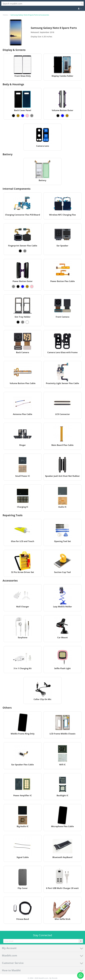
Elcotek (55, 978)
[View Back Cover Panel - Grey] (32, 116)
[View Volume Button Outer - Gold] (67, 116)
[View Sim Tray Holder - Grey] (23, 322)
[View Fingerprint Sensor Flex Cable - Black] (20, 251)
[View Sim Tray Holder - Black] (18, 322)
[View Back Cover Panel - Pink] (27, 116)
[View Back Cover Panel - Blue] (23, 116)
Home (5, 15)
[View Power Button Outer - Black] (18, 287)
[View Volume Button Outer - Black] (58, 116)
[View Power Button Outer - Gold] (27, 287)
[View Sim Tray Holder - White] (27, 322)
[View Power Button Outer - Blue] (23, 287)
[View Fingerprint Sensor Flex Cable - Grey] (25, 251)
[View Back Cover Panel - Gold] (18, 116)
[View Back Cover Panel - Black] (13, 116)
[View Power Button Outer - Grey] (13, 287)
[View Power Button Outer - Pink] (32, 287)
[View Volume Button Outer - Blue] (63, 116)
